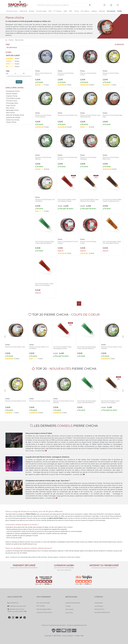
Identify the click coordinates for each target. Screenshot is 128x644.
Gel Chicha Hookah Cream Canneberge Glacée (67, 200)
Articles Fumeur (12, 11)
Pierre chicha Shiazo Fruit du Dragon (68, 242)
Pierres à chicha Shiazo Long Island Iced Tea (90, 116)
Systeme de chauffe (13, 117)
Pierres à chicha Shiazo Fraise (88, 242)
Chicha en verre (12, 101)
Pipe (50, 11)
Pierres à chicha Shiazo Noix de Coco (67, 158)
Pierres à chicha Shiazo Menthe (43, 158)
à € (20, 74)
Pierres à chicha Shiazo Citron (111, 74)
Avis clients (69, 613)
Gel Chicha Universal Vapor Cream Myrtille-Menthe (45, 242)
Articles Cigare (41, 11)
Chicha (76, 11)
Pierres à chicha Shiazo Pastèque (88, 158)
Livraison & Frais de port (44, 612)
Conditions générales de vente (77, 625)
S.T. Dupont (58, 11)
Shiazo (71, 29)
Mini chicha (10, 108)
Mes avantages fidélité (44, 609)
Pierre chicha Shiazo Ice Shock (43, 74)
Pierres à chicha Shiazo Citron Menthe (43, 116)
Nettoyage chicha (12, 110)
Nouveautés (111, 11)
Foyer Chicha (11, 106)
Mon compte (41, 606)
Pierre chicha (19, 40)
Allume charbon (12, 94)
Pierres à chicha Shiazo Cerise (88, 74)
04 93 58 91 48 (13, 603)
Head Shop (23, 11)
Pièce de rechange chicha (15, 115)
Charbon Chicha (12, 96)
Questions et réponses (73, 603)
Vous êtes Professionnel (102, 612)
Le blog (68, 606)
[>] (123, 337)
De (11, 74)
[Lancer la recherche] (90, 5)
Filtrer (19, 82)
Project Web (79, 636)
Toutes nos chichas (13, 120)
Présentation (99, 603)
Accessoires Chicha (13, 91)
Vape (65, 11)
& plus (13, 58)
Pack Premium (99, 609)
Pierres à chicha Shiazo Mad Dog (112, 116)
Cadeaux (94, 11)
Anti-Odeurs (85, 11)
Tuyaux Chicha (11, 122)
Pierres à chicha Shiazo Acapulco (66, 74)
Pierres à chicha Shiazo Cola (67, 115)
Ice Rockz (80, 29)
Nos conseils (69, 609)
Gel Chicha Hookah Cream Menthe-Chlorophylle (89, 200)
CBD (70, 11)
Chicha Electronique (13, 98)
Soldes (119, 11)
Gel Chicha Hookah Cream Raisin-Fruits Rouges (44, 285)
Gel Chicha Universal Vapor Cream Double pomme (112, 200)
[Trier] (19, 48)
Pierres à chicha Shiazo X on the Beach (45, 200)
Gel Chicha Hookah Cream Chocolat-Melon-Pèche (112, 242)
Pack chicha (10, 113)
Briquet (32, 11)
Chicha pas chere (12, 103)
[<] (5, 337)
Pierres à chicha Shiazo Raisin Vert (111, 158)
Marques (102, 11)
